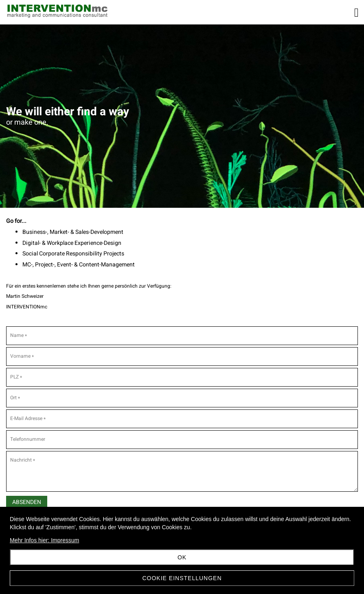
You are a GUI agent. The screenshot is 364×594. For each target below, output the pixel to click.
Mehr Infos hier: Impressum (44, 540)
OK (182, 557)
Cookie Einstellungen (182, 578)
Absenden (27, 502)
